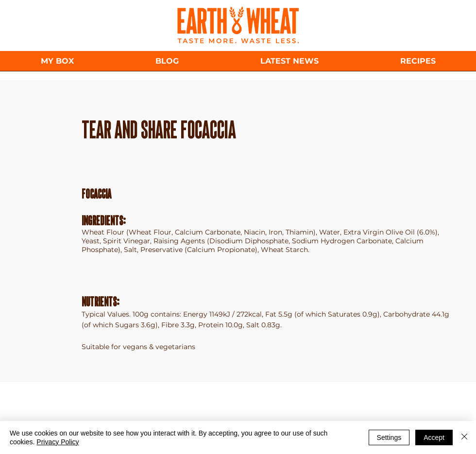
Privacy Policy (58, 442)
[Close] (464, 437)
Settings (389, 437)
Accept (434, 437)
